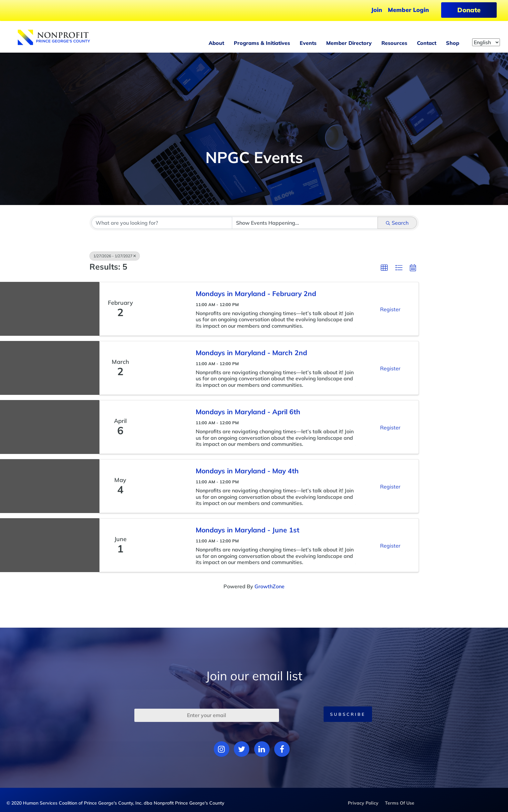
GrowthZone (270, 586)
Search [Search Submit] (397, 223)
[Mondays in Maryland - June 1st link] (165, 545)
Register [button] (390, 309)
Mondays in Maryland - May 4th (247, 471)
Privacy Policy (363, 803)
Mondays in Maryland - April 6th (248, 412)
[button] (384, 268)
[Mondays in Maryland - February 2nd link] (165, 309)
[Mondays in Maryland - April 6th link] (165, 427)
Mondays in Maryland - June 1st (248, 530)
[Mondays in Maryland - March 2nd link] (165, 368)
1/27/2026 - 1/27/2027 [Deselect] (115, 256)
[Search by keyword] (162, 223)
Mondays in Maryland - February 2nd (256, 293)
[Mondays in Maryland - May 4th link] (165, 486)
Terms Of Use (400, 803)
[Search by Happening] (305, 223)
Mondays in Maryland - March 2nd (251, 353)
